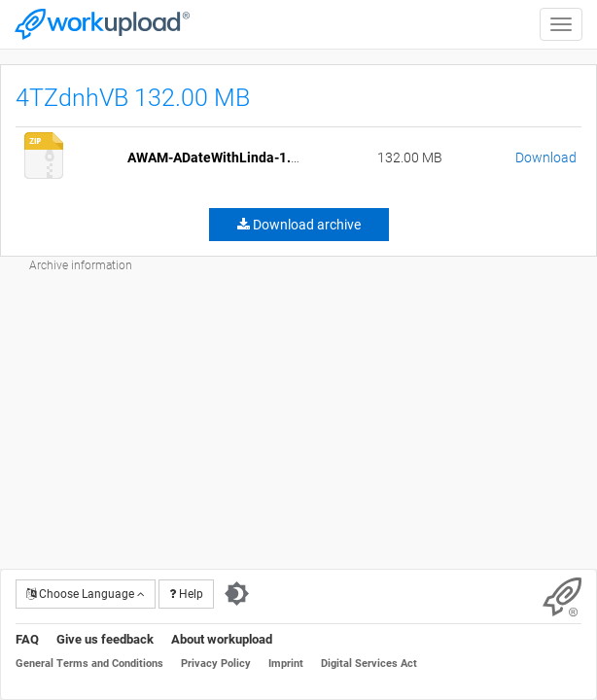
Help (186, 594)
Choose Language (86, 594)
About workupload (222, 639)
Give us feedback (105, 639)
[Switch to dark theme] (237, 594)
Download (546, 157)
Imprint (286, 664)
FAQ (27, 639)
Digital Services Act (369, 664)
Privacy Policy (216, 664)
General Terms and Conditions (89, 664)
